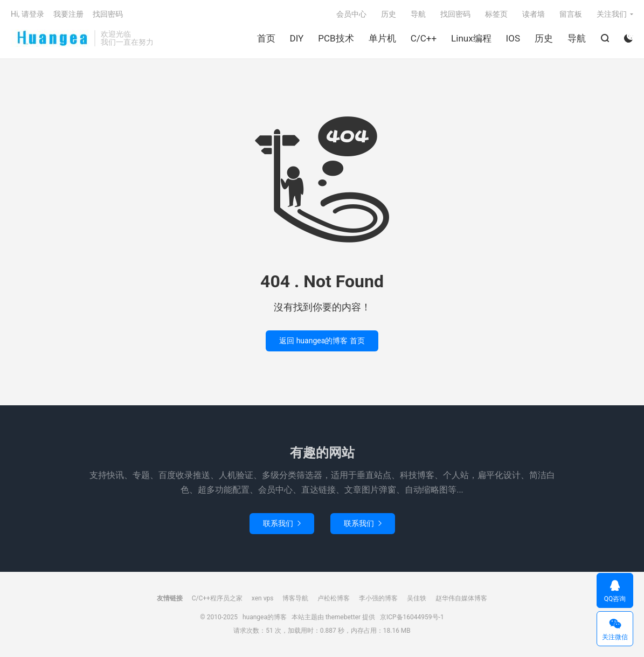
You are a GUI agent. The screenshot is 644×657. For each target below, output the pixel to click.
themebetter (343, 617)
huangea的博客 (50, 38)
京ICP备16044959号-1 (412, 617)
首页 (266, 38)
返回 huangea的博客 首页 (322, 341)
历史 (544, 38)
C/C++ (424, 38)
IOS (513, 38)
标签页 (496, 14)
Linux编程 (471, 38)
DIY (297, 38)
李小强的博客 (378, 598)
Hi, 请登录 (27, 14)
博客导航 (295, 598)
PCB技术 (336, 38)
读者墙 (534, 14)
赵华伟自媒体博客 (461, 598)
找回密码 (455, 14)
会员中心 (351, 14)
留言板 (571, 14)
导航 (577, 38)
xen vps (263, 598)
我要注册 (68, 14)
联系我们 (282, 523)
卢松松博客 (334, 598)
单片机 (382, 38)
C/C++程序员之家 (217, 598)
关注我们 (612, 14)
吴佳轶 (417, 598)
